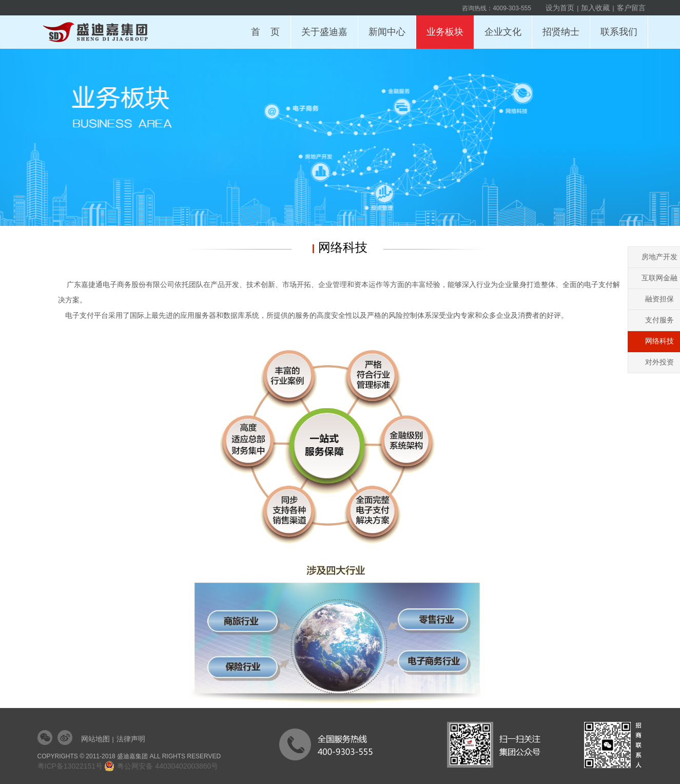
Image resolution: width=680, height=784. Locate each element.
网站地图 (95, 739)
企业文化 (506, 26)
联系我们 (622, 26)
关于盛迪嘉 (327, 26)
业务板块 (448, 26)
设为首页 (560, 8)
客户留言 (631, 8)
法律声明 (131, 739)
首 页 (265, 32)
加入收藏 (595, 8)
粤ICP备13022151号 (70, 766)
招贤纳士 (564, 26)
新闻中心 (390, 26)
